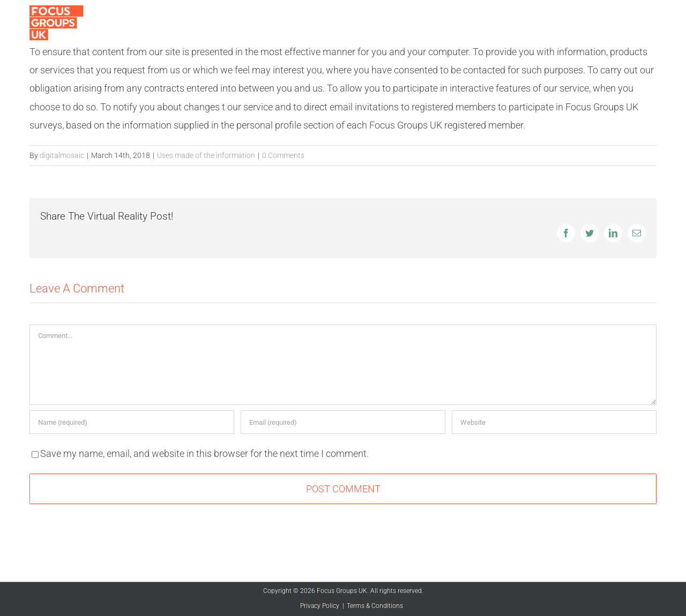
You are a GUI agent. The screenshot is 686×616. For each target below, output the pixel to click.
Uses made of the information (206, 155)
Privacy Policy (320, 606)
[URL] (554, 422)
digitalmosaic (62, 155)
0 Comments (283, 155)
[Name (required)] (132, 422)
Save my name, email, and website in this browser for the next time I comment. (204, 453)
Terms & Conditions (375, 606)
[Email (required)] (343, 422)
